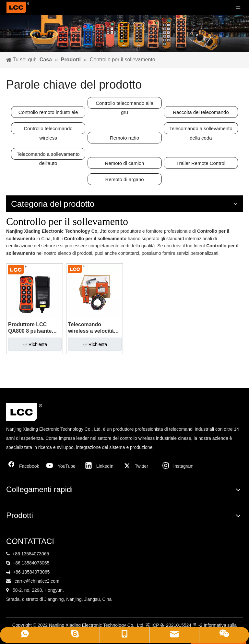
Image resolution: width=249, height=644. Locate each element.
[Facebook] (24, 466)
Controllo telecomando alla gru (124, 105)
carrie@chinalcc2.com (37, 581)
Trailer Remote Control (201, 163)
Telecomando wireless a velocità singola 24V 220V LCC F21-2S (91, 328)
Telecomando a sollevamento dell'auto (48, 155)
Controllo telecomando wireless (48, 130)
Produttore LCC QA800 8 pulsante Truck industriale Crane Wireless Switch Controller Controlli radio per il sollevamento (33, 328)
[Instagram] (178, 466)
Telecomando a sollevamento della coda (201, 130)
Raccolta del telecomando (201, 112)
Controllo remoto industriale (48, 112)
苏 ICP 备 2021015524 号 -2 (175, 625)
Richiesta (35, 344)
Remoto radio (124, 138)
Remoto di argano (124, 179)
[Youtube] (63, 466)
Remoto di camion (125, 163)
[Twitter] (140, 466)
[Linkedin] (101, 466)
